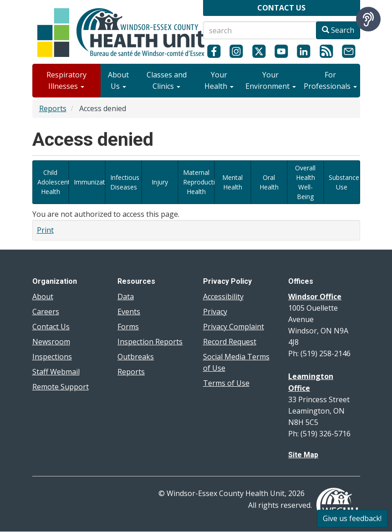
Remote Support (61, 387)
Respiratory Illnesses (66, 80)
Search (338, 30)
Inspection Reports (150, 342)
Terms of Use (226, 383)
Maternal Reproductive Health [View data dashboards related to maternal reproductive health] (199, 182)
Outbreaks (136, 357)
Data (126, 297)
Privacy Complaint (234, 327)
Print (45, 230)
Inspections (52, 357)
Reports (53, 108)
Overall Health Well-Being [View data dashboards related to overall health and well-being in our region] (305, 182)
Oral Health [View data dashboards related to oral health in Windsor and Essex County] (269, 182)
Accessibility (223, 297)
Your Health (219, 80)
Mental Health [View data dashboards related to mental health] (232, 182)
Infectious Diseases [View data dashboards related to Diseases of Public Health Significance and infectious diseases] (125, 182)
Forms (128, 327)
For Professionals (330, 80)
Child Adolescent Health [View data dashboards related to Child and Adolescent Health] (53, 182)
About (43, 297)
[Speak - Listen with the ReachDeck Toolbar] (368, 19)
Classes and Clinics (167, 80)
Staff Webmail (56, 372)
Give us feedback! (352, 518)
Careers (46, 312)
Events (129, 312)
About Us (118, 80)
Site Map (303, 455)
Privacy (215, 312)
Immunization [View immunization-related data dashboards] (89, 182)
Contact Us (51, 327)
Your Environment (271, 80)
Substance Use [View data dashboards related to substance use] (344, 182)
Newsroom (51, 342)
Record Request (230, 342)
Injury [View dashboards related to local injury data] (160, 182)
